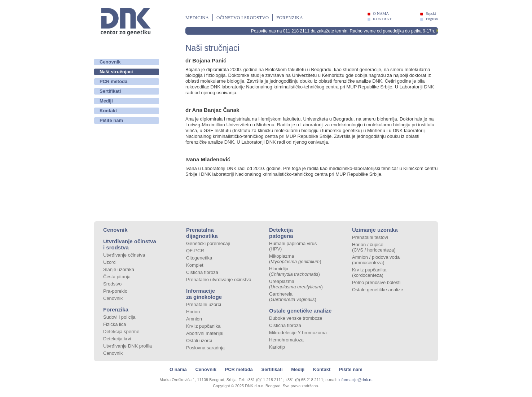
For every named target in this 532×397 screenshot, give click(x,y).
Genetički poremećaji (208, 243)
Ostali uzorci (199, 341)
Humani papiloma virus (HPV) (293, 246)
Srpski (431, 13)
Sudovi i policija (119, 317)
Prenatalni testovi (370, 237)
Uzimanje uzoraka (375, 230)
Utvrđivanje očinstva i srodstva (130, 244)
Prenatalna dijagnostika (202, 233)
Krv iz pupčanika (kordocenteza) (369, 272)
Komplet (195, 265)
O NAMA (381, 13)
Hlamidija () (294, 271)
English (432, 19)
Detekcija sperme (121, 331)
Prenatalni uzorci (204, 304)
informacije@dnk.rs (355, 380)
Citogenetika (199, 258)
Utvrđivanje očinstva (124, 255)
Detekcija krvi (117, 339)
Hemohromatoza (286, 340)
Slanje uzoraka (119, 269)
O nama (178, 369)
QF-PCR (195, 251)
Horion (193, 312)
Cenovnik (110, 62)
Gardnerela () (293, 297)
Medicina (197, 18)
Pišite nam (111, 120)
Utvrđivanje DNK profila (127, 346)
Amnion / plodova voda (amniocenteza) (376, 260)
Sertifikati (110, 91)
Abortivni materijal (205, 333)
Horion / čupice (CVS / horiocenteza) (374, 247)
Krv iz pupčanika (203, 326)
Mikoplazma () (295, 259)
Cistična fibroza (202, 272)
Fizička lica (115, 324)
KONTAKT (382, 19)
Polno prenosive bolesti (376, 282)
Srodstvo (112, 284)
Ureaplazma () (296, 284)
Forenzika (290, 18)
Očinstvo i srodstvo (243, 18)
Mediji (106, 101)
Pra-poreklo (115, 291)
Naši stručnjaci (116, 72)
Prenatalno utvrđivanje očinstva (219, 280)
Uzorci (110, 262)
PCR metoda (113, 81)
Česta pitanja (117, 277)
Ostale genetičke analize (300, 311)
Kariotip (277, 347)
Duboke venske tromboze (296, 318)
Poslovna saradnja (205, 348)
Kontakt (108, 111)
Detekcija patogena (281, 233)
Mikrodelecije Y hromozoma (298, 333)
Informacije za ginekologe (204, 294)
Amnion (194, 319)
